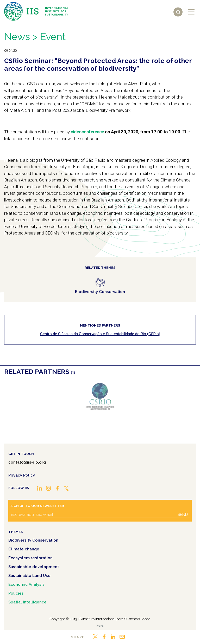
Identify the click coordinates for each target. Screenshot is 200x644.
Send (183, 515)
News (17, 37)
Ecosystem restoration (30, 558)
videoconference (87, 132)
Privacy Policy (22, 475)
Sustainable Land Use (29, 576)
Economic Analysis (26, 584)
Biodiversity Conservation (33, 540)
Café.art (100, 626)
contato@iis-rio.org (27, 462)
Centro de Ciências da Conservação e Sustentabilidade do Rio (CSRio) (100, 334)
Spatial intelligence (27, 602)
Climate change (24, 549)
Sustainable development (34, 567)
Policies (16, 593)
